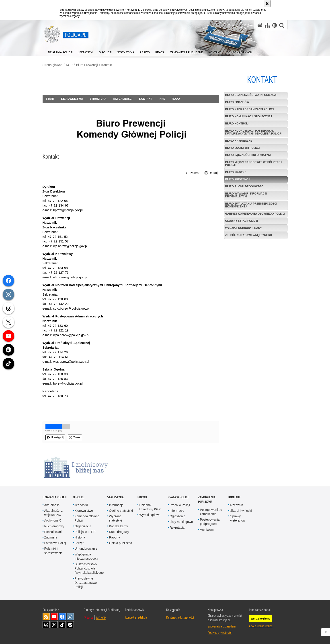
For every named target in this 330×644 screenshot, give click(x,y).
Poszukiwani (53, 532)
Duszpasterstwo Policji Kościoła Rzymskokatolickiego (89, 568)
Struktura (98, 99)
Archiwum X (53, 520)
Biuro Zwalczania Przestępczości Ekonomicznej (251, 205)
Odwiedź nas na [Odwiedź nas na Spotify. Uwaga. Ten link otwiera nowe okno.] (70, 625)
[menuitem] (60, 51)
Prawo (142, 497)
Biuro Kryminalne (239, 141)
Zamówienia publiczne (207, 499)
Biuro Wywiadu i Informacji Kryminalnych (246, 195)
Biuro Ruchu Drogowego (244, 186)
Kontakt (107, 65)
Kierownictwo (72, 99)
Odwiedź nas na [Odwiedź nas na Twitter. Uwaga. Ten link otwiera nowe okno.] (54, 625)
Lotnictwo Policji (55, 543)
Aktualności (123, 99)
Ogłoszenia (177, 516)
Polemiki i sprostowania (54, 551)
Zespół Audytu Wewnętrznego (249, 235)
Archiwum (207, 530)
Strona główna (53, 65)
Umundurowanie (86, 549)
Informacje (116, 505)
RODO (176, 99)
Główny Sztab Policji (242, 221)
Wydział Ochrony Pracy (244, 228)
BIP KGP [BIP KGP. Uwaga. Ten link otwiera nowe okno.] (101, 618)
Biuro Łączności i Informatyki (248, 155)
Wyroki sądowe (150, 515)
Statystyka (115, 497)
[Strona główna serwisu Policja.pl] (260, 25)
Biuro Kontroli (237, 124)
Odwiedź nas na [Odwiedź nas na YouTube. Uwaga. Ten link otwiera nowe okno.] (54, 617)
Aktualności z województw (53, 513)
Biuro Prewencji (87, 65)
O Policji (79, 497)
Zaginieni (51, 537)
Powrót (193, 173)
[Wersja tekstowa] (275, 25)
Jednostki (81, 505)
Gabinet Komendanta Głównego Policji (255, 214)
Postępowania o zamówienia (211, 512)
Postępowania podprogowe (210, 522)
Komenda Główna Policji (87, 518)
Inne (162, 99)
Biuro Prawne (236, 172)
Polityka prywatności (220, 632)
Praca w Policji (179, 497)
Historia (80, 537)
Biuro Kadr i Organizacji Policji (250, 109)
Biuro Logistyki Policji (243, 148)
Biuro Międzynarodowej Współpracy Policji (254, 164)
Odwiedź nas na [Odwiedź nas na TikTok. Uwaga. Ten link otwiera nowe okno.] (62, 625)
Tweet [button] (75, 437)
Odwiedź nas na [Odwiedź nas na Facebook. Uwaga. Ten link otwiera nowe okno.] (62, 617)
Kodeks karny (118, 526)
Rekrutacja (177, 528)
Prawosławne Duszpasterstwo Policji (86, 583)
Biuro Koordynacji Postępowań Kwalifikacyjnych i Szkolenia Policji (253, 132)
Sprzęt (79, 543)
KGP (69, 65)
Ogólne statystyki (121, 511)
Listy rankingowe (181, 522)
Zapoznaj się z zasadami (222, 626)
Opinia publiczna (121, 543)
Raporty (114, 537)
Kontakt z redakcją (136, 617)
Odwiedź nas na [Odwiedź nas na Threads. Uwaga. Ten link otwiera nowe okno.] (46, 625)
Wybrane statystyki (115, 518)
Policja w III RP (85, 532)
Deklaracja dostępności (180, 617)
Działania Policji (55, 497)
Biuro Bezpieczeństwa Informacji (251, 95)
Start (50, 99)
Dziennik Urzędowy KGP (150, 507)
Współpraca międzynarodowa (86, 556)
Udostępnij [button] (55, 437)
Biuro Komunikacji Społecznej (249, 116)
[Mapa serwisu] (267, 25)
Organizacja (83, 526)
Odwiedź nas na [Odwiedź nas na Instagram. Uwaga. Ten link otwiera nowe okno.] (70, 617)
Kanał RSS (46, 617)
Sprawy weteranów (238, 518)
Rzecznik (237, 505)
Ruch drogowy (54, 526)
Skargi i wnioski (241, 511)
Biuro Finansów (237, 102)
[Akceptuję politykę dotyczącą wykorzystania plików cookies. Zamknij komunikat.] (267, 4)
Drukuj (211, 173)
